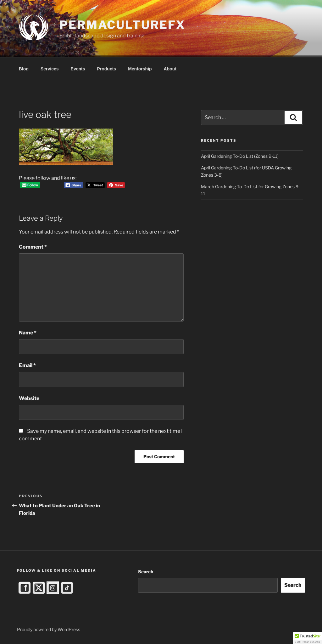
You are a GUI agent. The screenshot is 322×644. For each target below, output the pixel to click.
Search (146, 572)
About (170, 69)
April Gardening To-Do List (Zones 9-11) (240, 156)
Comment (33, 247)
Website (29, 398)
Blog (24, 69)
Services (50, 69)
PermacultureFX (122, 25)
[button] (308, 638)
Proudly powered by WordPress (49, 629)
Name (28, 333)
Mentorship (140, 69)
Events (78, 69)
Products (106, 69)
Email (27, 365)
